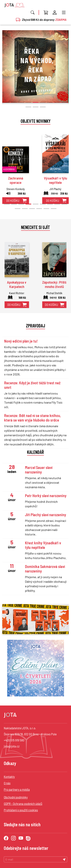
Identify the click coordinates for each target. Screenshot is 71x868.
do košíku (13, 200)
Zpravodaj (35, 326)
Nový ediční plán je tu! (21, 341)
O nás (7, 783)
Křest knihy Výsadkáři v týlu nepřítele (43, 545)
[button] (7, 102)
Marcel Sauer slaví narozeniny (39, 470)
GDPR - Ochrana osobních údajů (23, 804)
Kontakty (9, 777)
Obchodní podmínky (16, 797)
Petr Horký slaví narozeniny (46, 496)
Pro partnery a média (17, 789)
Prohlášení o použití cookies (21, 810)
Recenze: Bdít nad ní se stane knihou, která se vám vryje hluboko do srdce (33, 418)
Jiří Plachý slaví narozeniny (46, 515)
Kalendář (35, 452)
